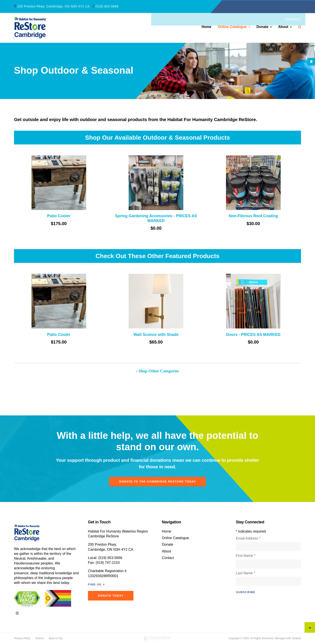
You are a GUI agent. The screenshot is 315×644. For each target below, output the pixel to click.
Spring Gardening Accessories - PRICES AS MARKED (156, 218)
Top (310, 627)
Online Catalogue (232, 27)
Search (298, 28)
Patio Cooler (59, 216)
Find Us (95, 584)
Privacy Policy (22, 638)
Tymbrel (296, 638)
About (283, 27)
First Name (246, 556)
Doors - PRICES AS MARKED (253, 335)
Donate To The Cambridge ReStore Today (158, 482)
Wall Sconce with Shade (156, 335)
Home (206, 27)
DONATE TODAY (112, 596)
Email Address (248, 538)
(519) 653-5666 (107, 6)
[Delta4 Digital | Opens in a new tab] (158, 638)
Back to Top (56, 638)
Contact (293, 7)
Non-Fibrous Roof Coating (253, 216)
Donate (262, 27)
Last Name (245, 573)
